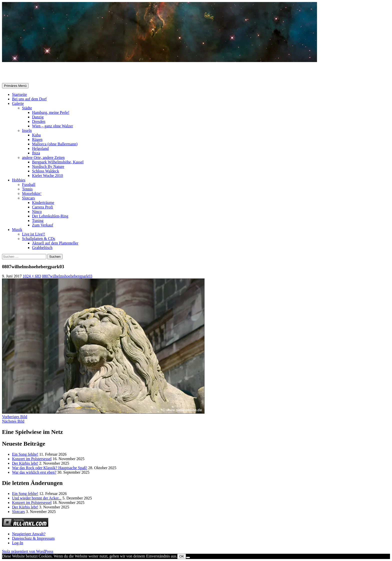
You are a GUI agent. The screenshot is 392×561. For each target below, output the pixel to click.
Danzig (38, 117)
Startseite (19, 94)
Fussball (29, 185)
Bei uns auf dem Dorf (29, 99)
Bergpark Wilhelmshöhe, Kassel (58, 162)
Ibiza (36, 153)
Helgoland (40, 149)
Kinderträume (43, 203)
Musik (17, 230)
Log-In (17, 543)
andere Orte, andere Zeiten (43, 158)
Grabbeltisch (42, 248)
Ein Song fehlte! (25, 454)
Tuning (38, 221)
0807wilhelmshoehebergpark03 (67, 276)
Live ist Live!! (33, 234)
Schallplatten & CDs (38, 239)
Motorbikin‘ (32, 194)
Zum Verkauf (43, 225)
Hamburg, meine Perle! (51, 112)
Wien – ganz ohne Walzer (52, 126)
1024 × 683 (32, 276)
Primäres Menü (15, 86)
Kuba (36, 135)
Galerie (18, 103)
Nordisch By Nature (48, 167)
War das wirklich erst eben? (34, 472)
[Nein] (188, 557)
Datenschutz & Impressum (33, 538)
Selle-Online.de (28, 73)
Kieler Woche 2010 (47, 176)
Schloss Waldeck (45, 171)
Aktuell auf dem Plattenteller (55, 243)
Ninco (37, 212)
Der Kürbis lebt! (25, 463)
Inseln (27, 130)
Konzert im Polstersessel (32, 459)
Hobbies (19, 180)
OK (182, 556)
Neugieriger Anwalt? (29, 534)
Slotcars (28, 198)
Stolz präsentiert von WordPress (28, 551)
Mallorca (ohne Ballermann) (55, 144)
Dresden (39, 121)
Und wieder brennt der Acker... (37, 498)
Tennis (27, 189)
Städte (27, 108)
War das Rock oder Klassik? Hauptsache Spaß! (50, 468)
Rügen (37, 139)
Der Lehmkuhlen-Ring (50, 216)
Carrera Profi (42, 207)
